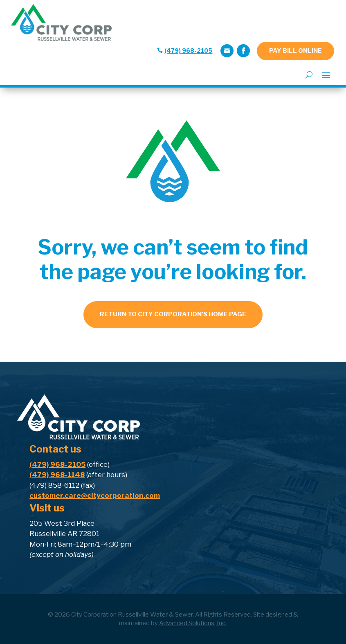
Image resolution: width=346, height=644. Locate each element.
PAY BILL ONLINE (295, 51)
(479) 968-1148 (57, 475)
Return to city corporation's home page (173, 314)
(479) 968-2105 (188, 51)
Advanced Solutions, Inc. (193, 623)
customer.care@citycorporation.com (95, 495)
